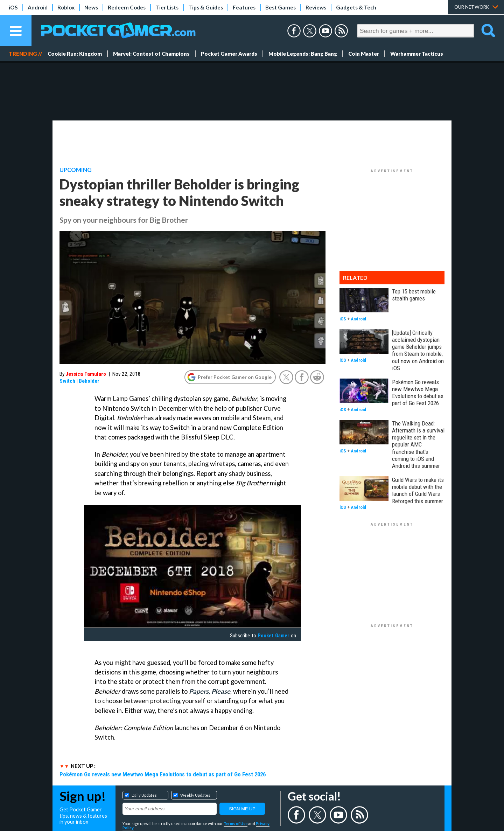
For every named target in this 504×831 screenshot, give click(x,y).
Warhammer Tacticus (417, 54)
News (91, 7)
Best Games (281, 7)
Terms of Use (236, 823)
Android (38, 7)
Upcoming (76, 170)
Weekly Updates (195, 795)
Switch (67, 381)
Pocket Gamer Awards (229, 54)
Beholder (89, 381)
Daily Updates (144, 795)
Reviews (316, 7)
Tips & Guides (206, 7)
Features (244, 7)
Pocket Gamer (273, 636)
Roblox (66, 7)
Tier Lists (167, 7)
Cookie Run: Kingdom (75, 54)
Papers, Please (210, 691)
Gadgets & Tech (356, 7)
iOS (13, 7)
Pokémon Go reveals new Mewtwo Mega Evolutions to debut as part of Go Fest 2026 (163, 774)
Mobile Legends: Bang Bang (303, 54)
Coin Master (364, 54)
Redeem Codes (127, 7)
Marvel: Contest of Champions (151, 54)
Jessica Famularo (86, 374)
